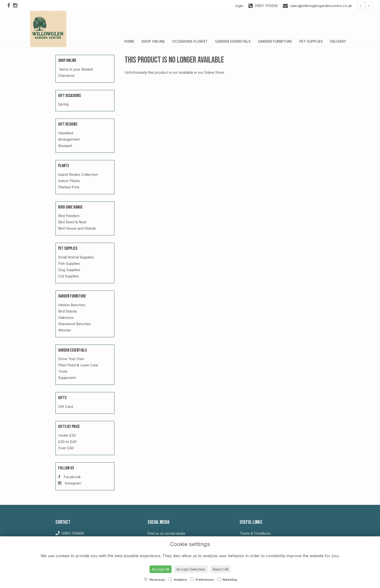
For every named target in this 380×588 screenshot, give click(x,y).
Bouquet (65, 146)
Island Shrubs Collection (78, 174)
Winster (65, 330)
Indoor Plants (69, 181)
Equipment (67, 378)
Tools (63, 371)
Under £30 (67, 435)
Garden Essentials (233, 41)
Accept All (161, 569)
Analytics (178, 580)
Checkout (66, 76)
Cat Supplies (69, 276)
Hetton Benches (72, 305)
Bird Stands (68, 311)
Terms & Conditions (255, 533)
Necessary (155, 580)
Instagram (70, 483)
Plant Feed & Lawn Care (78, 365)
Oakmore (66, 318)
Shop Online (153, 41)
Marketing (227, 580)
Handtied (66, 133)
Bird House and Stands (77, 228)
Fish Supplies (69, 263)
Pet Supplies (311, 41)
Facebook (69, 477)
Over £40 (66, 448)
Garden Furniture (275, 41)
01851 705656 (70, 533)
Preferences (202, 580)
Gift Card (66, 407)
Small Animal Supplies (76, 257)
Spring (63, 104)
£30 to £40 (67, 442)
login (239, 6)
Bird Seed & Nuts (72, 222)
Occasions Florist (190, 41)
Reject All (220, 569)
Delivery (338, 41)
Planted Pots (69, 187)
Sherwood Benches (75, 324)
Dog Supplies (69, 270)
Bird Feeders (69, 216)
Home (129, 41)
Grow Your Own (71, 359)
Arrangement (69, 139)
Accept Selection (191, 569)
